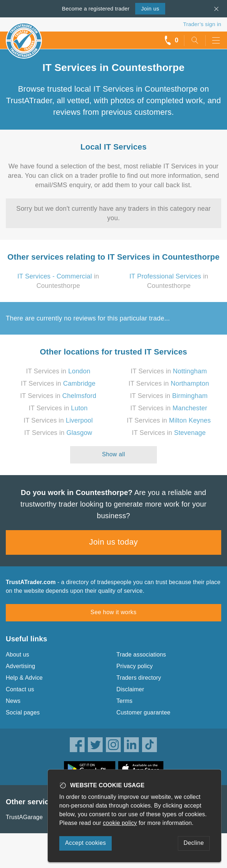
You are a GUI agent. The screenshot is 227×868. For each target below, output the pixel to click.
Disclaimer (130, 689)
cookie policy (120, 823)
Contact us (20, 689)
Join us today (114, 542)
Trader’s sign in (202, 24)
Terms (125, 701)
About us (18, 655)
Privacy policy (135, 666)
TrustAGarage (24, 817)
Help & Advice (24, 678)
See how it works (113, 612)
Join (150, 9)
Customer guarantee (143, 712)
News (13, 701)
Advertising (20, 666)
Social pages (23, 712)
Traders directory (139, 678)
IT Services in (58, 371)
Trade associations (141, 655)
